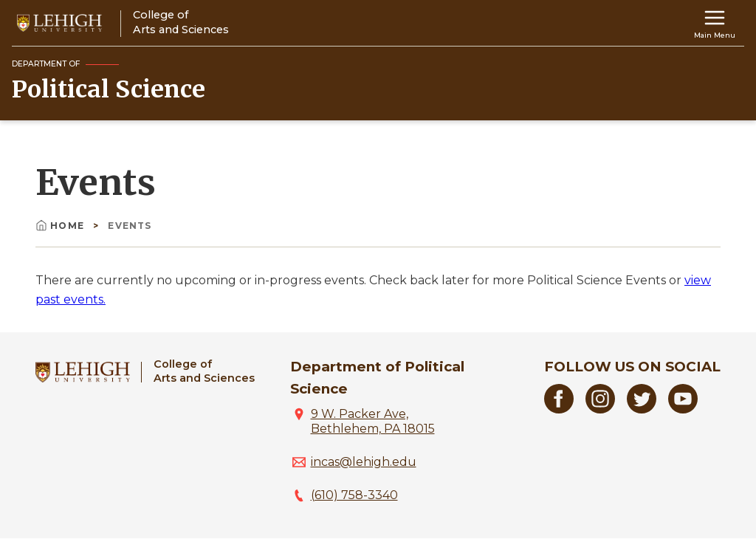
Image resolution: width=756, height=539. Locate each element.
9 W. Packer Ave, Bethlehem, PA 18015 (373, 421)
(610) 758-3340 (354, 495)
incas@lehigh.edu (364, 462)
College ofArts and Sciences (204, 371)
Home (61, 226)
